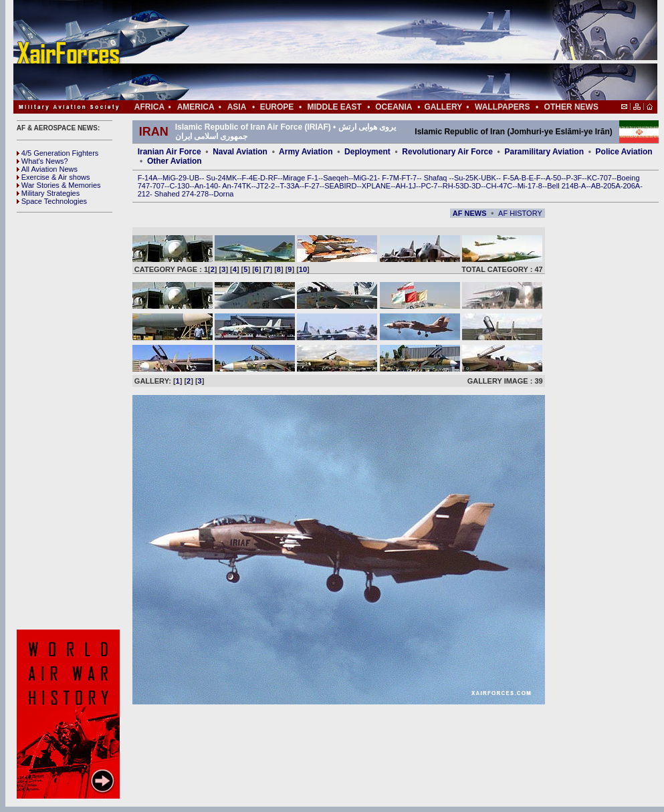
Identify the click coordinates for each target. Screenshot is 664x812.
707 (158, 186)
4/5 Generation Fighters (59, 153)
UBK (488, 178)
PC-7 (429, 186)
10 (303, 269)
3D (476, 186)
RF (273, 178)
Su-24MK (221, 178)
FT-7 (410, 178)
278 (203, 194)
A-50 (553, 178)
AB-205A (606, 186)
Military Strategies (48, 193)
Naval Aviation (240, 152)
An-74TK (236, 186)
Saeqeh (336, 178)
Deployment (367, 152)
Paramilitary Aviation (545, 152)
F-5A (511, 178)
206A (631, 186)
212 (144, 194)
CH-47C (500, 186)
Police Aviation (624, 152)
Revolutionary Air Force (447, 152)
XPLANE (376, 186)
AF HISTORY (520, 213)
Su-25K (466, 178)
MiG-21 (365, 178)
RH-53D (456, 186)
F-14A (148, 178)
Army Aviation (306, 152)
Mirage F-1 (301, 178)
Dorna (223, 194)
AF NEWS (470, 213)
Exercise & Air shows (53, 177)
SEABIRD (340, 186)
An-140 (206, 186)
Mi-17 (527, 186)
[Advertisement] (375, 50)
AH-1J (406, 186)
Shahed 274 (174, 194)
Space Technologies (52, 201)
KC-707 (599, 178)
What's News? (42, 161)
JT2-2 (265, 186)
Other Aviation (175, 161)
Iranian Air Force (170, 152)
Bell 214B (563, 186)
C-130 (179, 186)
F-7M (391, 178)
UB (194, 178)
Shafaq (437, 178)
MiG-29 (175, 178)
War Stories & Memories (59, 185)
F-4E (250, 178)
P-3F (574, 178)
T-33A (289, 186)
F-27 (312, 186)
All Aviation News (47, 169)
